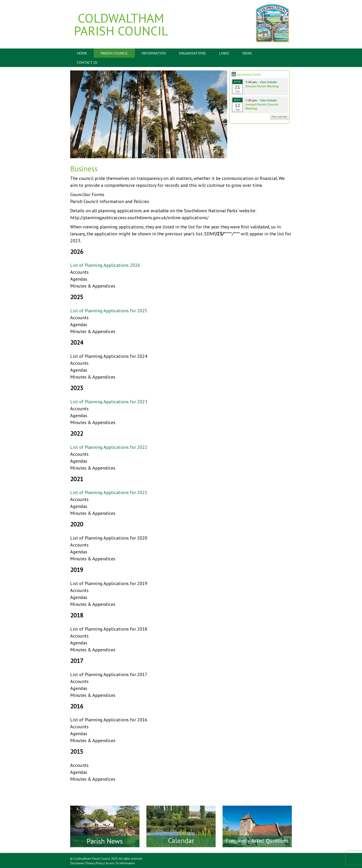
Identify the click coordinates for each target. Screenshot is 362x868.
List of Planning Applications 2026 (105, 265)
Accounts (79, 272)
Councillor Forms (87, 194)
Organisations (192, 53)
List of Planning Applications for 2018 (109, 629)
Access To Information (120, 863)
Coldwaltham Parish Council (121, 24)
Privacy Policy (95, 863)
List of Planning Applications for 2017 (109, 674)
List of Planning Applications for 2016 (109, 720)
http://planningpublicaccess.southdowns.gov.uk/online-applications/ (139, 218)
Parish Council (114, 53)
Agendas (79, 279)
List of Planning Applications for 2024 (109, 356)
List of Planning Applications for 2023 (109, 402)
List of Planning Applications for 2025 (109, 311)
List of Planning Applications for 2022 (109, 447)
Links (224, 53)
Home (82, 53)
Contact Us (87, 62)
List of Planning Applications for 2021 (109, 492)
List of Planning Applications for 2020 (109, 538)
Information (154, 53)
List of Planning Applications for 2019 (109, 583)
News (247, 53)
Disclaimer (77, 863)
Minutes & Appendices (93, 286)
